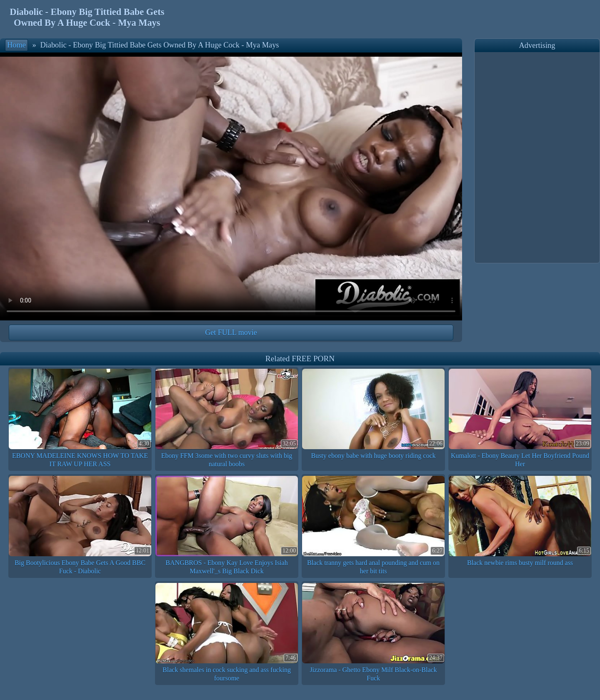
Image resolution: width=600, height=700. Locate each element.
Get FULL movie (231, 332)
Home (16, 45)
